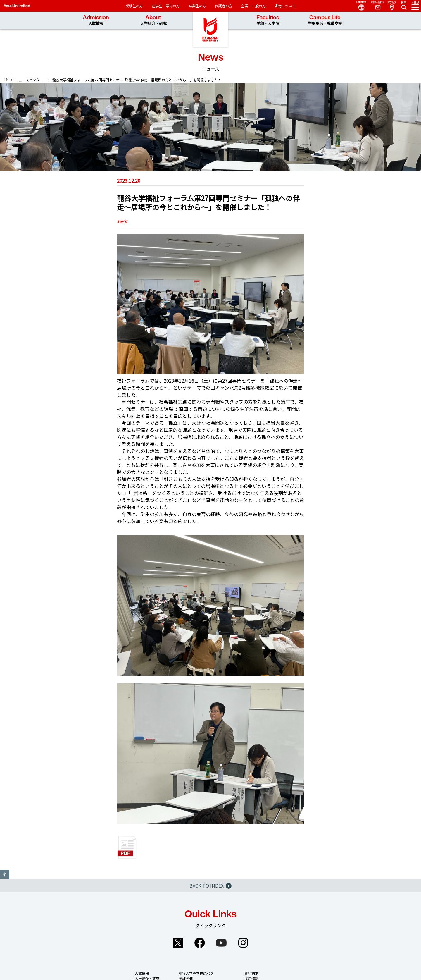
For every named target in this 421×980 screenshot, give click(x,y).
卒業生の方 (197, 6)
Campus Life (325, 20)
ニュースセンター (29, 80)
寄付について (285, 6)
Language (359, 6)
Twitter (178, 943)
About (153, 20)
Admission (96, 20)
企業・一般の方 (253, 6)
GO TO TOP (5, 874)
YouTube (221, 943)
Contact (375, 6)
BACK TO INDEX (210, 886)
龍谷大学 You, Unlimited (210, 29)
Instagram (243, 943)
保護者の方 (224, 6)
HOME (6, 79)
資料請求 (251, 973)
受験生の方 (134, 6)
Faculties (268, 20)
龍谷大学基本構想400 (196, 973)
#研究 (122, 221)
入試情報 (142, 973)
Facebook (200, 943)
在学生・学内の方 (166, 6)
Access (392, 6)
